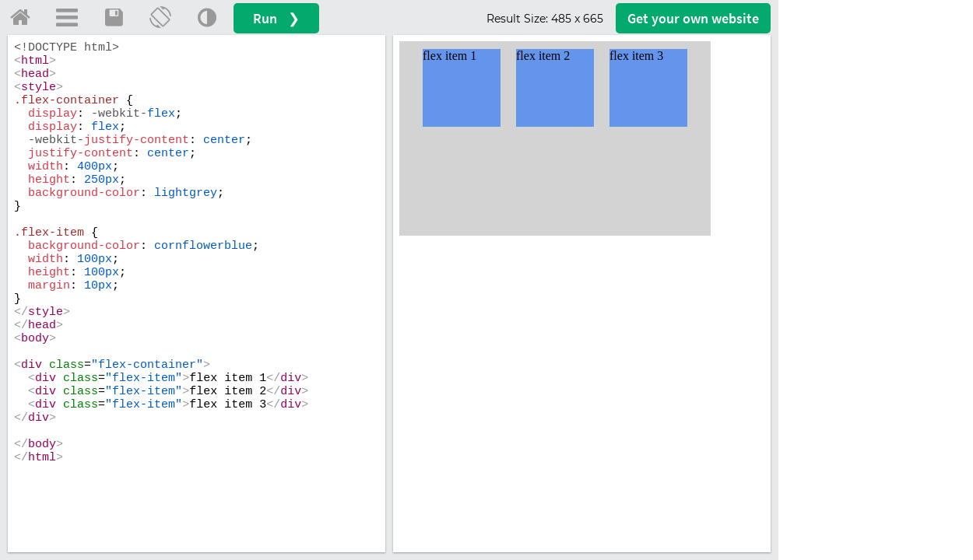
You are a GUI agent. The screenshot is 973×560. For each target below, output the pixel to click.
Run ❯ (276, 18)
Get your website (693, 18)
